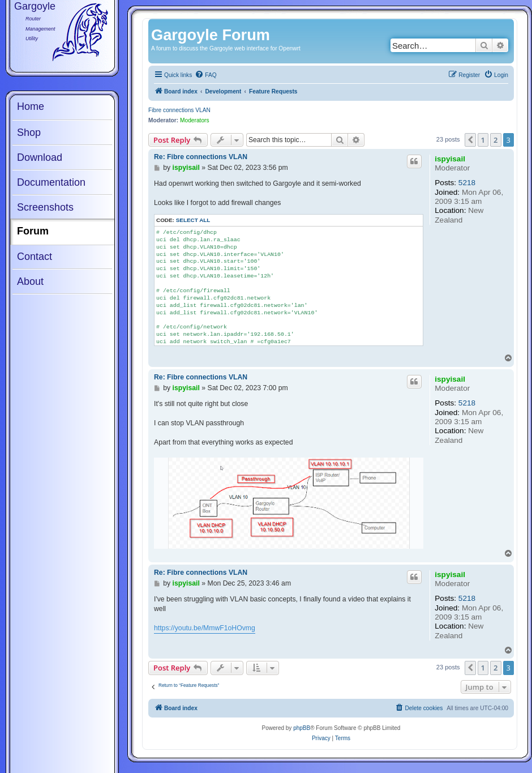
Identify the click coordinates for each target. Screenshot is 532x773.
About (30, 281)
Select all (193, 220)
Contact (35, 257)
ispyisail (450, 159)
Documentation (51, 182)
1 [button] (483, 140)
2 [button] (495, 140)
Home (31, 106)
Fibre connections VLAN (179, 110)
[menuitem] (205, 75)
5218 (467, 183)
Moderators (195, 120)
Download (40, 157)
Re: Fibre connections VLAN (201, 157)
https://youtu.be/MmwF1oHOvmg (205, 628)
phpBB (302, 728)
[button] (470, 140)
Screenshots (45, 207)
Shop (29, 133)
